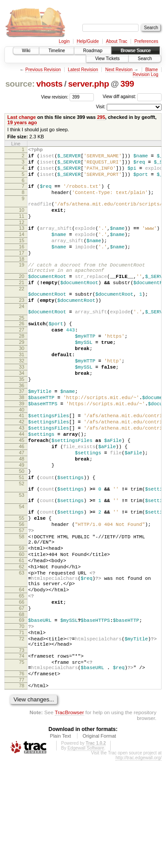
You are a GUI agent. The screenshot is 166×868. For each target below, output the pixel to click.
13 (22, 243)
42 (22, 473)
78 (22, 792)
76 (22, 778)
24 (22, 337)
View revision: (55, 97)
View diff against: (132, 97)
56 (22, 598)
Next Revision (119, 70)
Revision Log (146, 74)
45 (22, 496)
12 (22, 237)
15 (22, 258)
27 (22, 364)
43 (22, 481)
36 (22, 432)
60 (22, 635)
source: (20, 84)
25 (22, 351)
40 (22, 460)
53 (22, 563)
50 (22, 533)
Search (145, 59)
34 (22, 417)
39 (22, 453)
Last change (22, 117)
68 (22, 708)
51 (22, 541)
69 (22, 714)
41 (22, 466)
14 (22, 250)
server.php (89, 84)
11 (22, 229)
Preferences (147, 41)
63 (22, 658)
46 (22, 503)
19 (22, 286)
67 (22, 701)
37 (22, 438)
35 (22, 424)
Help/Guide (88, 41)
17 (22, 273)
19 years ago (22, 122)
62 (22, 650)
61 (22, 643)
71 (22, 729)
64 (22, 678)
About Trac (116, 41)
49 (22, 526)
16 (22, 265)
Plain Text (61, 843)
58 (22, 613)
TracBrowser (69, 820)
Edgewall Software (86, 855)
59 (22, 628)
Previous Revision (43, 70)
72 (22, 737)
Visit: (101, 107)
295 (101, 117)
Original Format (99, 843)
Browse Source (135, 51)
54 (22, 577)
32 (22, 402)
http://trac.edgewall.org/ (139, 865)
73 (22, 751)
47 (22, 511)
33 (22, 409)
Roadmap (93, 51)
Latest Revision (83, 70)
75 (22, 764)
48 (22, 518)
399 (127, 84)
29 (22, 379)
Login (64, 41)
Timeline (56, 51)
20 (22, 300)
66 (22, 693)
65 (22, 686)
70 (22, 722)
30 (22, 387)
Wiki (26, 51)
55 (22, 591)
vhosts (49, 84)
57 (22, 606)
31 (22, 394)
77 (22, 786)
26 (22, 357)
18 (22, 280)
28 (22, 372)
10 (22, 222)
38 (22, 445)
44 (22, 488)
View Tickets (107, 59)
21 (22, 308)
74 (22, 757)
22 (22, 315)
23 (22, 329)
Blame (151, 70)
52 (22, 548)
